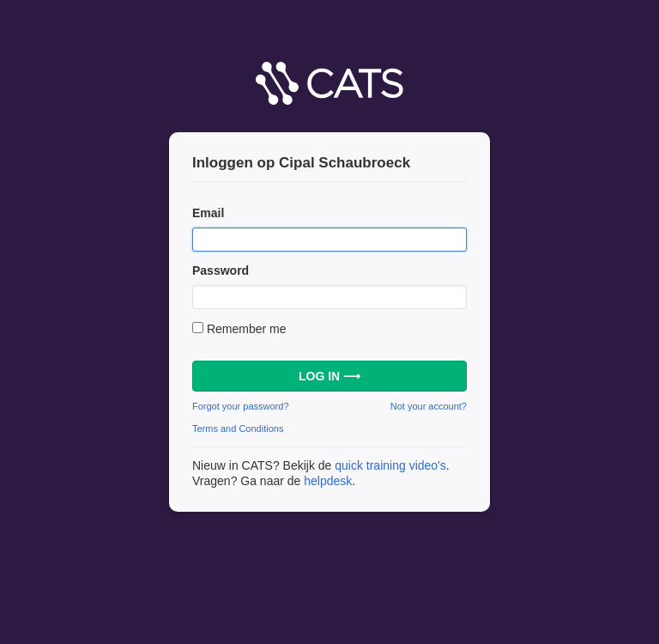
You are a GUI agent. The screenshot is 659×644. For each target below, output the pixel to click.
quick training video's (390, 465)
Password (221, 270)
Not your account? (429, 406)
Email (208, 213)
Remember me (247, 329)
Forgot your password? (241, 406)
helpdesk (328, 481)
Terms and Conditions (238, 428)
